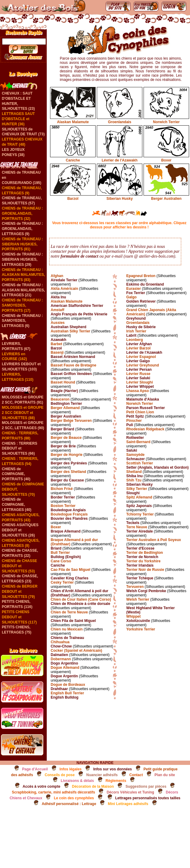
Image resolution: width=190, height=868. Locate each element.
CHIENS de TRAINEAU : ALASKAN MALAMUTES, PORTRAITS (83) (23, 275)
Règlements (116, 781)
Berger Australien (166, 196)
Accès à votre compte (42, 786)
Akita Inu (58, 297)
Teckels (133, 523)
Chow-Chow (61, 646)
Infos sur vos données (112, 769)
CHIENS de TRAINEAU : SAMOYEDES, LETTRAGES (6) (22, 321)
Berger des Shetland (68, 472)
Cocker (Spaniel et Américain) (76, 651)
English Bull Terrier (67, 693)
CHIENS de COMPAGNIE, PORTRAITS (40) (16, 474)
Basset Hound (63, 382)
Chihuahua (60, 642)
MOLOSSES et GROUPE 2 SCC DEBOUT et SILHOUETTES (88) (23, 413)
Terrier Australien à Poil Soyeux (154, 540)
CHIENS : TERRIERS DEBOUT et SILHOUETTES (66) (20, 449)
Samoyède (135, 455)
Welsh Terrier (138, 599)
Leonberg (135, 340)
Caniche (73, 158)
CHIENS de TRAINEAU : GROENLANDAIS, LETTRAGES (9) (22, 229)
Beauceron (60, 399)
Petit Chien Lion (140, 412)
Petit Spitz (135, 416)
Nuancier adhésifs (102, 775)
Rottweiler (135, 438)
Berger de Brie (63, 446)
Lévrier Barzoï (138, 348)
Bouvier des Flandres (69, 519)
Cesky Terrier (62, 582)
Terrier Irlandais (140, 565)
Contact (136, 775)
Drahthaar (59, 689)
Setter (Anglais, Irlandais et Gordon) (157, 467)
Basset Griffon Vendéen (71, 374)
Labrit (131, 335)
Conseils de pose (60, 775)
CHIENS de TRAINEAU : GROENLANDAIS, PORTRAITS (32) (22, 214)
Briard (56, 548)
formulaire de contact (80, 256)
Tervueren (135, 587)
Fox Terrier (136, 293)
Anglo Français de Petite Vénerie (79, 314)
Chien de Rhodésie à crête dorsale (80, 604)
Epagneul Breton (141, 276)
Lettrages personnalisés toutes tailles (148, 798)
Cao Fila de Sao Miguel (71, 570)
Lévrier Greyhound (142, 365)
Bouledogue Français (69, 514)
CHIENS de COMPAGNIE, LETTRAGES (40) (17, 505)
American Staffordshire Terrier (77, 306)
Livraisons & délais (77, 781)
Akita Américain (64, 289)
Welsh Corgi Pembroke (146, 591)
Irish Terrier (136, 331)
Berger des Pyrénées (69, 463)
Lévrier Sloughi (139, 382)
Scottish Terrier (140, 463)
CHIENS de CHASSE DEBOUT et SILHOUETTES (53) (19, 566)
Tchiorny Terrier (140, 514)
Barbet (56, 344)
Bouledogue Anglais (68, 510)
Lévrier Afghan (139, 344)
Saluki (132, 450)
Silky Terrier (137, 489)
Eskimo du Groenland (145, 284)
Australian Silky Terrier (71, 331)
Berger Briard (62, 429)
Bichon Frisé (62, 489)
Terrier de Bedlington (144, 553)
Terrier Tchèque (140, 578)
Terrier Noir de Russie (145, 570)
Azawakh (58, 340)
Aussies (58, 323)
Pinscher (134, 421)
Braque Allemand (66, 531)
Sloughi (133, 493)
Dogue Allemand (65, 668)
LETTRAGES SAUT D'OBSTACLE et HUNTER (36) (18, 119)
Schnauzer (136, 459)
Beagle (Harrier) (64, 391)
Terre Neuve (137, 527)
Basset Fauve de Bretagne (73, 365)
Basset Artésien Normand (73, 357)
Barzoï (73, 196)
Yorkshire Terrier (141, 629)
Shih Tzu (134, 480)
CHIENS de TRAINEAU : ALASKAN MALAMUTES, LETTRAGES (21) (23, 290)
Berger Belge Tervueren (71, 421)
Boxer (166, 158)
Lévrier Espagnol (141, 357)
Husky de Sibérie (141, 327)
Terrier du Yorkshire (143, 561)
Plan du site (165, 775)
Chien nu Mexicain (67, 629)
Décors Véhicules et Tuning (130, 792)
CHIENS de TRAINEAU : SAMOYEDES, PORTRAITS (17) (22, 305)
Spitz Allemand (139, 497)
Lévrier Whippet (140, 387)
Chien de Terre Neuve (69, 612)
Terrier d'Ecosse (140, 548)
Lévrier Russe (138, 374)
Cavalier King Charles (70, 578)
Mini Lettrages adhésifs (128, 804)
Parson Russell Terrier (146, 408)
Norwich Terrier (166, 120)
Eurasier (134, 289)
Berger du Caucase (67, 480)
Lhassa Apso (137, 391)
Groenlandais (120, 120)
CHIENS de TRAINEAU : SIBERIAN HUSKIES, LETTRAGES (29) (22, 259)
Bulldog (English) (66, 557)
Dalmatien (59, 655)
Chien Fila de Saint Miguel (73, 621)
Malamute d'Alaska (143, 399)
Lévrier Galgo (138, 361)
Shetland (134, 472)
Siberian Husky (120, 196)
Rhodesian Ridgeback (145, 429)
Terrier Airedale (139, 531)
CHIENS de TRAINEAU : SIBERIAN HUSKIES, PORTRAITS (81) (22, 244)
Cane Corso (61, 561)
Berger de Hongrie (67, 455)
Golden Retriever (141, 301)
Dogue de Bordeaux (68, 685)
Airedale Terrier (64, 280)
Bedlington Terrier (66, 404)
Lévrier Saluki (138, 378)
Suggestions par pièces (146, 786)
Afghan (57, 276)
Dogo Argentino (64, 663)
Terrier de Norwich (142, 557)
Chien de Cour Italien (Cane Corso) (81, 599)
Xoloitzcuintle (138, 621)
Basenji (57, 352)
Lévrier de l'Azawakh (120, 158)
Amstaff (58, 310)
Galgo (131, 297)
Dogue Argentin (64, 676)
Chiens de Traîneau (67, 638)
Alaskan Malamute (73, 120)
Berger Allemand (65, 408)
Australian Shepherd (68, 327)
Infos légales (71, 769)
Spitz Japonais (139, 506)
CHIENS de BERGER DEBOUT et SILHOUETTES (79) (20, 592)
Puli (130, 425)
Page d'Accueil (35, 769)
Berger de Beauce (66, 438)
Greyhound (136, 318)
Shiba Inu (134, 476)
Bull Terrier (60, 553)
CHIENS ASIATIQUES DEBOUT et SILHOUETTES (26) (20, 530)
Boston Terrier (63, 506)
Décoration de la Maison (93, 786)
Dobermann (61, 659)
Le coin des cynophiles (74, 798)
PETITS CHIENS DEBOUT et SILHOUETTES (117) (19, 617)
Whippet (133, 616)
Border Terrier (63, 497)
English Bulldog (64, 697)
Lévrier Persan (139, 370)
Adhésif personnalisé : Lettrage (69, 804)
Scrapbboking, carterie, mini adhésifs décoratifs (53, 792)
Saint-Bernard (138, 442)
